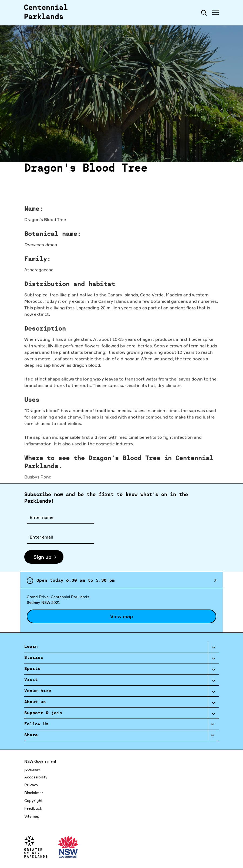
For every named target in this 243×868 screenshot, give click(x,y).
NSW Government (40, 761)
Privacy (31, 785)
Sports (32, 669)
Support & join (43, 713)
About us (35, 702)
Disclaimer (34, 793)
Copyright (33, 800)
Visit (31, 680)
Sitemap (32, 816)
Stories (34, 658)
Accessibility (36, 777)
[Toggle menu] (215, 12)
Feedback (33, 808)
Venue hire (38, 691)
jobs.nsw (32, 769)
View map (122, 616)
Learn (31, 647)
